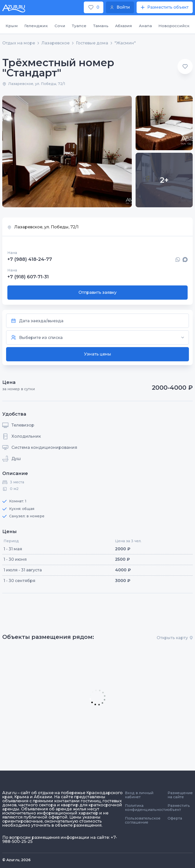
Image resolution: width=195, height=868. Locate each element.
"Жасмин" (125, 43)
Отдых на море (19, 43)
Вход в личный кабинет (139, 795)
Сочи (60, 26)
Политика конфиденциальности (146, 808)
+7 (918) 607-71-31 (28, 277)
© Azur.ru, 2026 (16, 860)
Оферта (175, 818)
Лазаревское (55, 43)
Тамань (101, 26)
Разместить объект (179, 808)
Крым (12, 26)
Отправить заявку (97, 292)
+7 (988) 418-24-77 (30, 260)
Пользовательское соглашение (143, 820)
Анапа (145, 26)
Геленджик (36, 26)
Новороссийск (174, 26)
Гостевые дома (92, 43)
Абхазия (124, 26)
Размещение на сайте (180, 795)
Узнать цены (98, 354)
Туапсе (79, 26)
